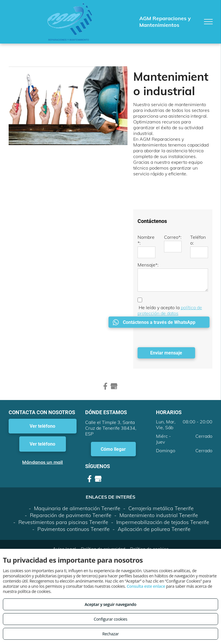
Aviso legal (64, 523)
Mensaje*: (148, 265)
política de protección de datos (170, 310)
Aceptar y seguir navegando (110, 604)
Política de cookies (149, 523)
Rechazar (110, 634)
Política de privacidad (103, 523)
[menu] (208, 22)
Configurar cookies (111, 619)
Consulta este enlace (146, 586)
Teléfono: (198, 240)
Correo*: (173, 237)
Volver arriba (110, 538)
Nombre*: (146, 240)
